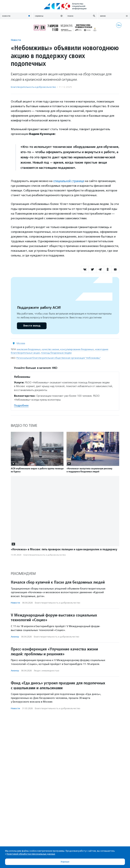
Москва (21, 343)
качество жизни (50, 349)
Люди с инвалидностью (47, 671)
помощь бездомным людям (56, 353)
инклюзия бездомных (29, 349)
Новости (16, 40)
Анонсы (15, 637)
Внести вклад (32, 326)
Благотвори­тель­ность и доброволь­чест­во (33, 87)
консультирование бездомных (77, 349)
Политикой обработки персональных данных (31, 854)
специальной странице (69, 181)
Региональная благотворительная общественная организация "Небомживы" (59, 358)
